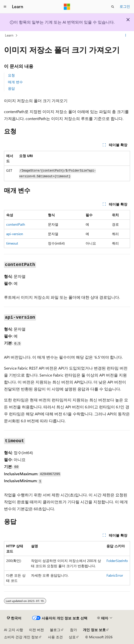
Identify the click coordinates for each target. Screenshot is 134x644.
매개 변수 (15, 82)
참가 (73, 630)
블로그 (55, 630)
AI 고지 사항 (14, 630)
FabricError (115, 575)
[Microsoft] (67, 7)
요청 (11, 75)
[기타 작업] (126, 36)
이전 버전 (36, 630)
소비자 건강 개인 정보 (21, 637)
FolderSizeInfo (117, 561)
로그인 (125, 6)
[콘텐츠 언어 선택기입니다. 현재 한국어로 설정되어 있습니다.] (14, 618)
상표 (72, 637)
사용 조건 (55, 637)
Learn (9, 35)
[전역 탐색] (5, 7)
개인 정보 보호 (94, 630)
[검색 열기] (113, 7)
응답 (11, 88)
